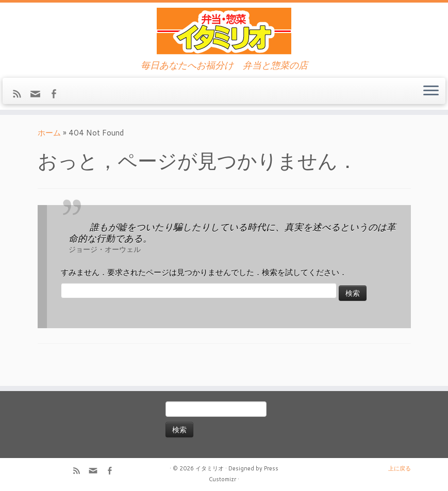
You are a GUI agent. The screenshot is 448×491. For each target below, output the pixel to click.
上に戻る (400, 468)
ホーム (49, 133)
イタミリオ (210, 468)
